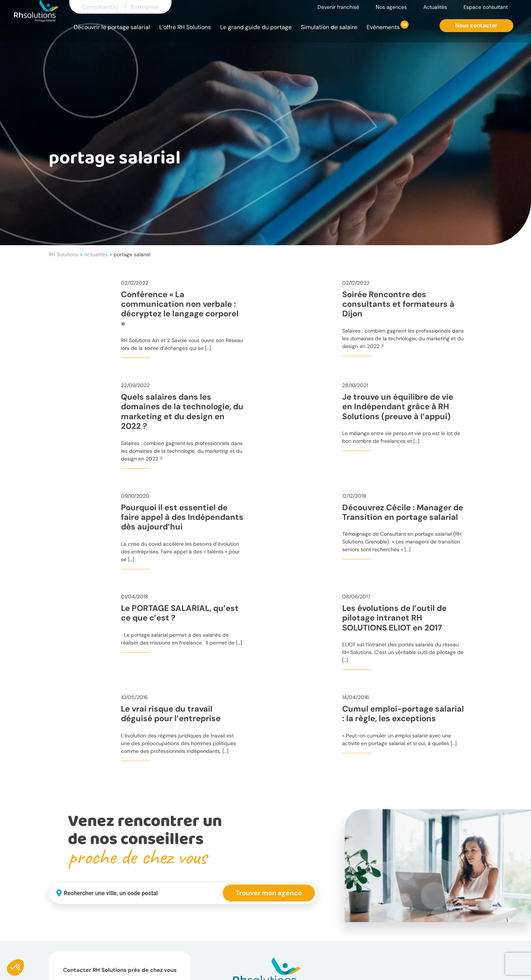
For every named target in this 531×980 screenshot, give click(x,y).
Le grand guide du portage (256, 27)
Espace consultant (486, 7)
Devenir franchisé (338, 7)
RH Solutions (63, 254)
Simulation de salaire (329, 27)
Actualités (435, 7)
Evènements (383, 27)
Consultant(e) (100, 7)
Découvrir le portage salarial (112, 27)
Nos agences (391, 7)
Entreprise (145, 7)
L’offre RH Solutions (185, 27)
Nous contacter (476, 25)
